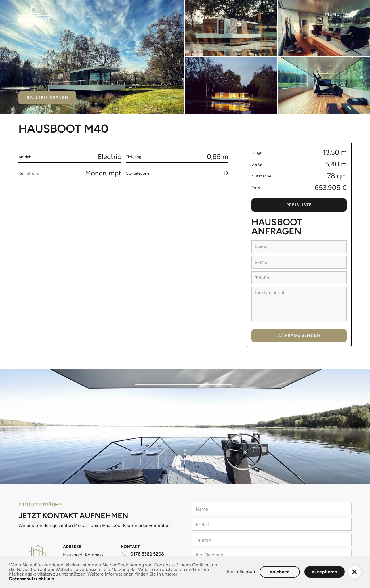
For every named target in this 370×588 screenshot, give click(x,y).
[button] (338, 14)
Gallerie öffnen (47, 98)
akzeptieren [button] (325, 572)
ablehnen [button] (280, 572)
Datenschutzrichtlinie (32, 579)
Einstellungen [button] (241, 572)
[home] (35, 14)
